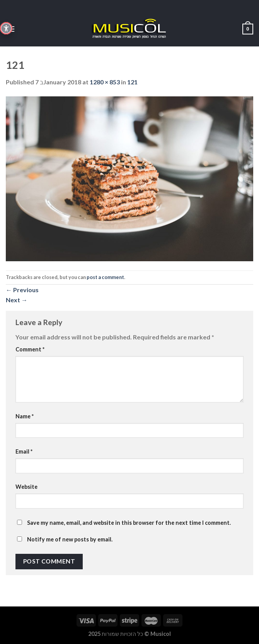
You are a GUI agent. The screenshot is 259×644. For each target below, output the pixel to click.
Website (26, 487)
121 (132, 82)
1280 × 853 (105, 82)
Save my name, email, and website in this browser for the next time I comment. (129, 523)
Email (24, 451)
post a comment (105, 277)
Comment (30, 349)
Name (25, 416)
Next (17, 300)
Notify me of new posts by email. (70, 539)
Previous (22, 290)
